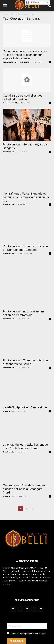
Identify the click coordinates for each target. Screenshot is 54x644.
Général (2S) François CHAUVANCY (17, 62)
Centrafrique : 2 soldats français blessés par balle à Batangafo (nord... (24, 433)
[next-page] (32, 453)
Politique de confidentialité (15, 612)
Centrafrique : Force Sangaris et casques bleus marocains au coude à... (26, 189)
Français (32, 2)
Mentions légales (11, 605)
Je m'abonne (16, 585)
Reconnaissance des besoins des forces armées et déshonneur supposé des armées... (25, 55)
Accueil (6, 14)
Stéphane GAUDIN (10, 103)
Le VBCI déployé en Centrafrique (25, 352)
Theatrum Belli (9, 152)
